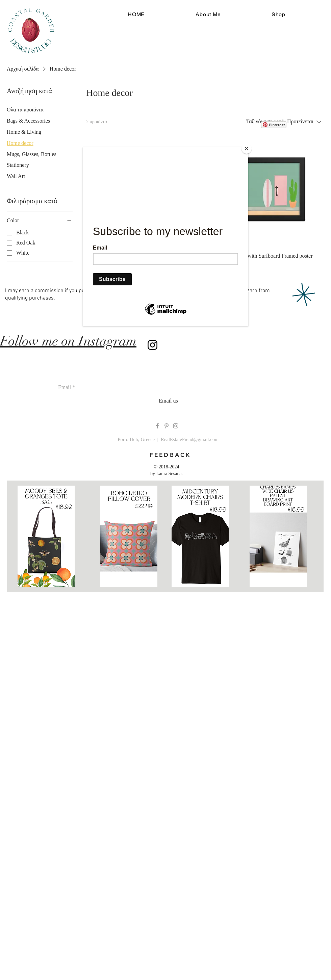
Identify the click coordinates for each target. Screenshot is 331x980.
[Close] (247, 149)
